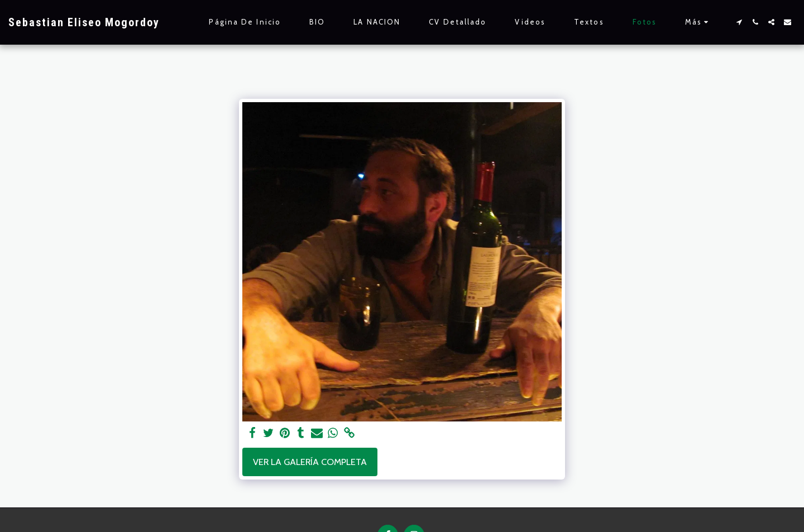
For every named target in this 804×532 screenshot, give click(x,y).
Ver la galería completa (310, 462)
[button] (739, 22)
